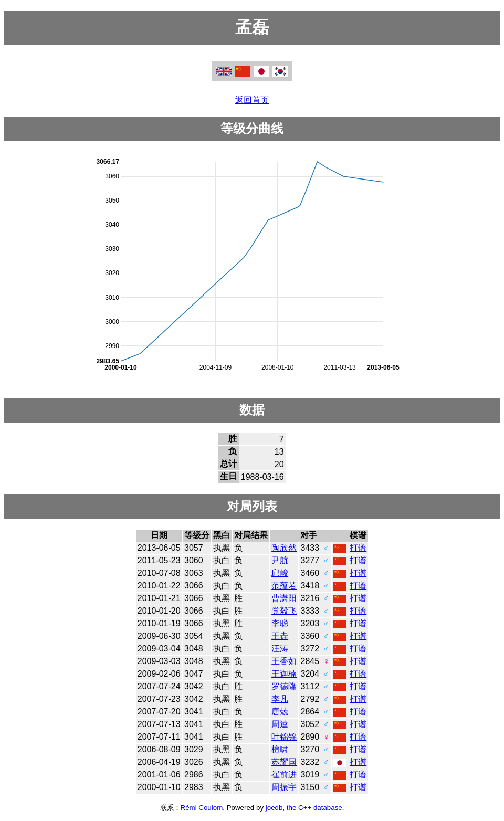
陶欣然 (284, 548)
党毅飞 (284, 611)
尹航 (280, 560)
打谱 (358, 548)
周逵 (280, 724)
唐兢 (280, 712)
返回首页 (252, 100)
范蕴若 (284, 586)
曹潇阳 (284, 598)
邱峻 (280, 573)
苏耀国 (284, 762)
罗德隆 (284, 686)
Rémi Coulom (202, 808)
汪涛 (280, 649)
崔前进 (284, 775)
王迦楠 (284, 674)
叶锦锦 (284, 737)
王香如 (284, 661)
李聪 (280, 623)
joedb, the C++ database (304, 808)
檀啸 (280, 749)
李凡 (280, 699)
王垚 (280, 636)
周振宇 (284, 787)
